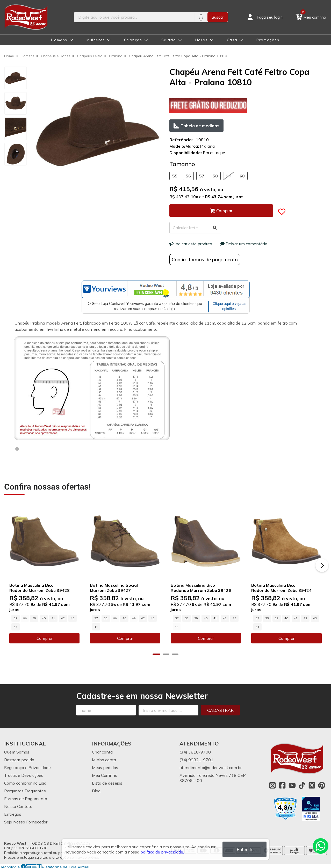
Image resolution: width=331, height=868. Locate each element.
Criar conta (102, 751)
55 (175, 176)
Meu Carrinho (105, 775)
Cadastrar (220, 710)
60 (242, 176)
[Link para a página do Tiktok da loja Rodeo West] (302, 785)
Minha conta (104, 759)
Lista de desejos (107, 783)
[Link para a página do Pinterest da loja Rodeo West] (322, 785)
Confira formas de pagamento (205, 260)
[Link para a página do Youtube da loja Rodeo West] (292, 785)
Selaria (169, 40)
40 (44, 618)
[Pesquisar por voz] (201, 17)
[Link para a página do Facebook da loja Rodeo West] (282, 785)
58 (215, 176)
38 (105, 618)
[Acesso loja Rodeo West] (264, 17)
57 (202, 176)
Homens (59, 40)
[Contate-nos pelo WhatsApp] (321, 846)
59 (229, 176)
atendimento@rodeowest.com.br (211, 767)
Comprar (44, 638)
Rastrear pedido (19, 759)
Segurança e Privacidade (27, 767)
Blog (96, 790)
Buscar (218, 17)
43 (73, 618)
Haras (202, 40)
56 (188, 176)
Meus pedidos (105, 767)
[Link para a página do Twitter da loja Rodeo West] (312, 785)
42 (63, 618)
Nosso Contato (18, 806)
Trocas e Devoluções (24, 775)
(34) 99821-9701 (196, 759)
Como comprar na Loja (25, 783)
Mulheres (96, 40)
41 (53, 618)
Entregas (13, 814)
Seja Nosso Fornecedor (26, 821)
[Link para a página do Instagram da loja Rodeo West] (272, 785)
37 (16, 618)
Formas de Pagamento (26, 798)
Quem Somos (17, 751)
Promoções (268, 40)
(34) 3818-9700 (195, 751)
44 (16, 626)
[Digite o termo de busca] (134, 17)
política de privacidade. (162, 852)
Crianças (133, 40)
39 (34, 618)
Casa (232, 40)
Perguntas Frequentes (25, 790)
